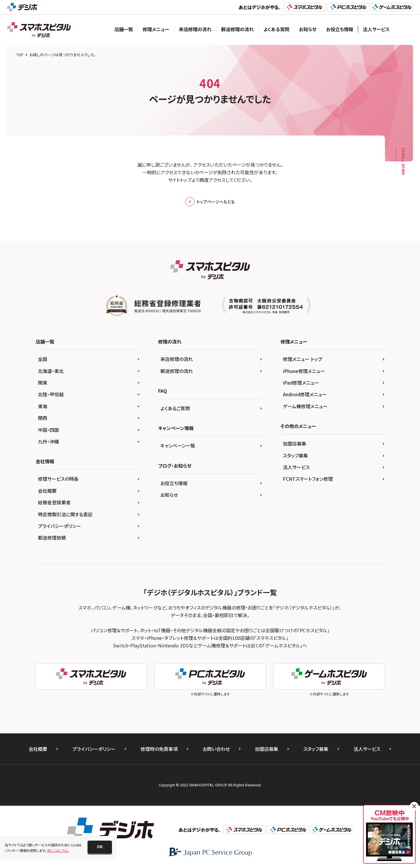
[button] (100, 847)
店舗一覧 (124, 29)
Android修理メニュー (305, 394)
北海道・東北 (51, 371)
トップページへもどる (210, 202)
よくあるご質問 (175, 408)
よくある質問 (276, 29)
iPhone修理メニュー (304, 371)
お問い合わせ (216, 749)
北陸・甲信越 (51, 394)
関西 (43, 418)
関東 (43, 383)
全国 (43, 359)
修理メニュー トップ (303, 359)
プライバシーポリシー (60, 526)
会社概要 (47, 491)
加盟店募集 (295, 443)
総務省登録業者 (54, 502)
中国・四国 (48, 430)
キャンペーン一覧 (178, 446)
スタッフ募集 (295, 455)
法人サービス (376, 29)
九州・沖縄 (48, 441)
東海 (43, 406)
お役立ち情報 (340, 29)
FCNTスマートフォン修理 (308, 479)
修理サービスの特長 (58, 479)
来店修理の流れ (195, 29)
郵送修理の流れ (237, 29)
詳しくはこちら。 (58, 850)
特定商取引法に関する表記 (65, 514)
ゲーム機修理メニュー (305, 406)
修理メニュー (156, 29)
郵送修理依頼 (52, 538)
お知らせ (308, 29)
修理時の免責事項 (159, 749)
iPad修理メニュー (301, 383)
